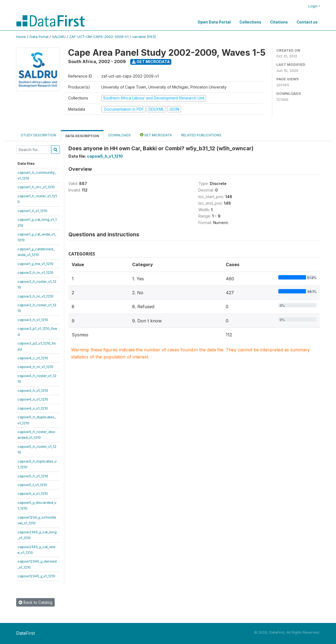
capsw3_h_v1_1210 (33, 320)
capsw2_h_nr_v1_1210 (35, 272)
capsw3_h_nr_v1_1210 (35, 296)
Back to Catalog (35, 602)
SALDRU (59, 37)
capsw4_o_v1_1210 (33, 399)
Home (21, 37)
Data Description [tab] (82, 136)
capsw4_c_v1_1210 (33, 358)
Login (313, 6)
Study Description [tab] (38, 135)
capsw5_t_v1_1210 (32, 485)
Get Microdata (151, 62)
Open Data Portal (214, 22)
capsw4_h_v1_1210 (33, 390)
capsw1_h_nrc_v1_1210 (36, 187)
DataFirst (25, 633)
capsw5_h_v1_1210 (33, 476)
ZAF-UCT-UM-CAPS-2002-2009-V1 (99, 37)
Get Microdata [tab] (156, 135)
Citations (279, 22)
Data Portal (39, 37)
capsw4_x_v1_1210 (33, 408)
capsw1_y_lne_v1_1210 (35, 264)
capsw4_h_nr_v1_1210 (35, 367)
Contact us (307, 22)
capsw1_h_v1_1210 (32, 211)
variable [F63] (144, 37)
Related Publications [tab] (201, 135)
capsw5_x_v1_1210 (33, 493)
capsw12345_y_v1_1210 (36, 576)
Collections (250, 22)
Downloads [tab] (120, 135)
